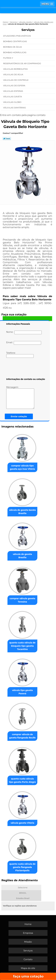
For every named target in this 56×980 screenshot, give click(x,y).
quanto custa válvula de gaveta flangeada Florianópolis (22, 867)
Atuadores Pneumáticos (17, 36)
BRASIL (23, 893)
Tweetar (7, 138)
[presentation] (25, 368)
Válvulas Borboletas (16, 69)
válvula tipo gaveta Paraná (22, 692)
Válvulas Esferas (13, 91)
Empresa (28, 933)
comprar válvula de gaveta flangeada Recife (22, 736)
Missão (28, 942)
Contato (28, 959)
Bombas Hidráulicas (15, 52)
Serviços (28, 30)
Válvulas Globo (12, 102)
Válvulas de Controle (16, 80)
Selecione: (23, 887)
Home (28, 924)
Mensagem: (20, 397)
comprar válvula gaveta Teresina (22, 600)
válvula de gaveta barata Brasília (22, 512)
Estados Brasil (23, 898)
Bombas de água (13, 47)
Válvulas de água (13, 74)
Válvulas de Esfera (14, 85)
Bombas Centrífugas (15, 41)
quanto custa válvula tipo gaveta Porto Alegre (22, 780)
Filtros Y (8, 58)
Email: (24, 343)
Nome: (24, 332)
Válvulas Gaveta (13, 97)
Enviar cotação (19, 416)
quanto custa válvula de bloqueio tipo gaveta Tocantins (22, 646)
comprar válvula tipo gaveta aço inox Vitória (22, 467)
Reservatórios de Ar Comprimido (22, 63)
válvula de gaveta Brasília (22, 556)
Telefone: (20, 355)
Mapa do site (28, 968)
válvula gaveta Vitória (22, 823)
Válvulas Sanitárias (15, 108)
